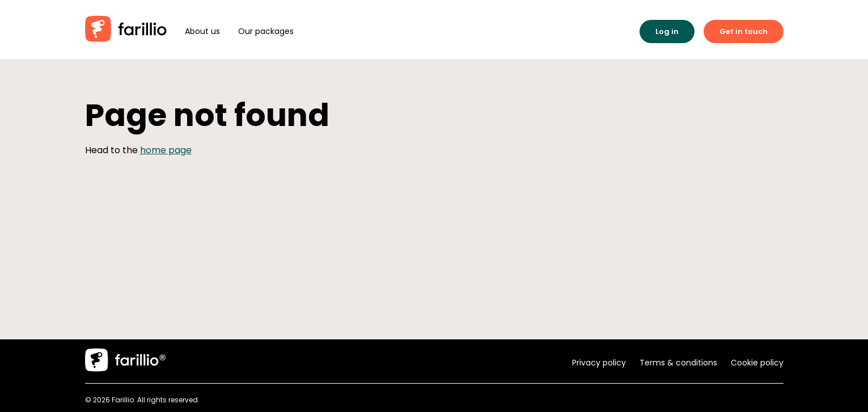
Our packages (266, 31)
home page (166, 150)
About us (202, 31)
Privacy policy (599, 363)
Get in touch (744, 31)
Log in (667, 31)
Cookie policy (757, 363)
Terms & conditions (678, 363)
